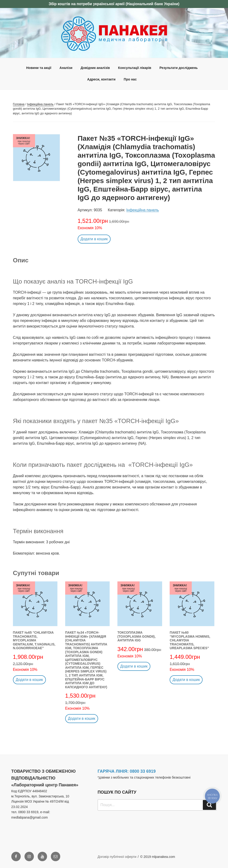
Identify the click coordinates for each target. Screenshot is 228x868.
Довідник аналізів (95, 68)
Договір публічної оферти (117, 857)
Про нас (130, 79)
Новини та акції (39, 68)
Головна (19, 104)
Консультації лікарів (135, 68)
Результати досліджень (179, 68)
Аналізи (66, 68)
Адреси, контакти (101, 79)
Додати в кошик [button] (94, 239)
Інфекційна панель (40, 104)
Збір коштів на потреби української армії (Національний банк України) (114, 4)
